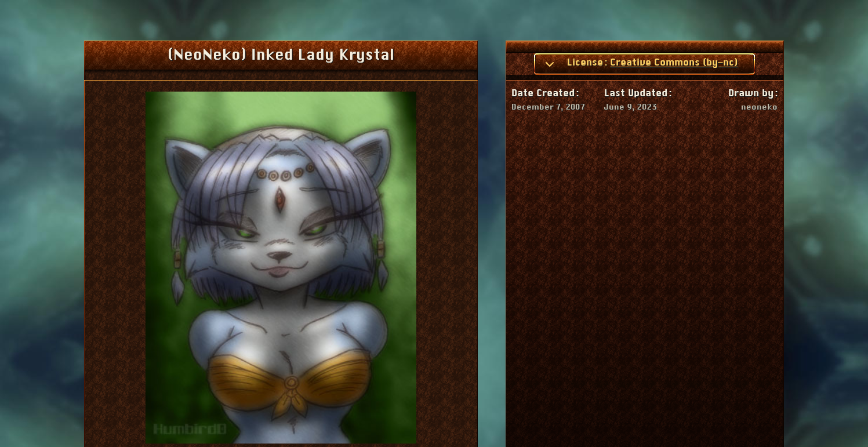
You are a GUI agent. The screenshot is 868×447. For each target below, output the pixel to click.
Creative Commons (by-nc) (674, 63)
